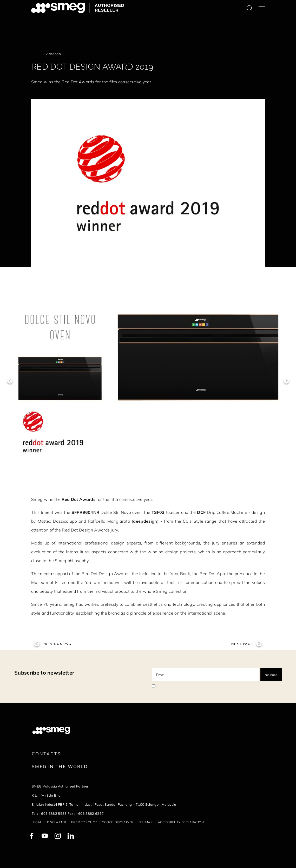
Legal (37, 822)
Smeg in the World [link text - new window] (60, 766)
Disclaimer (57, 822)
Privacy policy (84, 822)
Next (286, 381)
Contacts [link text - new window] (46, 754)
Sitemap (146, 822)
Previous (10, 381)
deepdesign (145, 521)
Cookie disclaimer (118, 822)
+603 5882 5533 (53, 813)
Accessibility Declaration (181, 822)
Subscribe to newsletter (44, 673)
